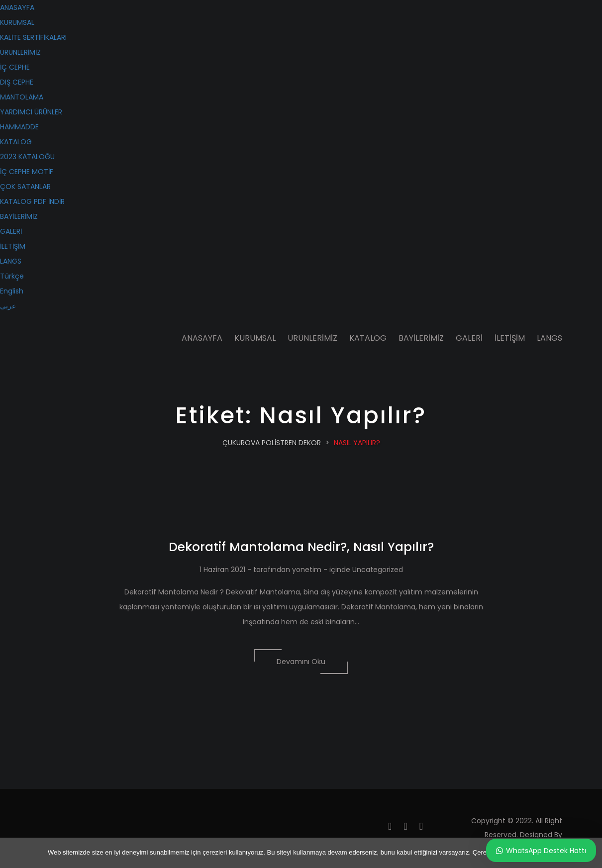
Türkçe (12, 276)
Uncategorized (378, 570)
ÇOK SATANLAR (25, 187)
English (12, 291)
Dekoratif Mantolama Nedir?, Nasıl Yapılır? (301, 547)
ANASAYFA (17, 7)
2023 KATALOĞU (27, 157)
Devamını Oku (301, 662)
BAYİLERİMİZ (19, 216)
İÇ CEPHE (15, 67)
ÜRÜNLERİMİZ (20, 52)
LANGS (11, 261)
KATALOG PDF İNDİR (32, 201)
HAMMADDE (19, 127)
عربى (8, 306)
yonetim (307, 570)
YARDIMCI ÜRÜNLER (31, 112)
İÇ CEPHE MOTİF (27, 172)
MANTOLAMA (22, 97)
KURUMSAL (17, 22)
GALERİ (11, 231)
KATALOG (16, 142)
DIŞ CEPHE (17, 82)
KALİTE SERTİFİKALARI (33, 37)
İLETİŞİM (13, 246)
